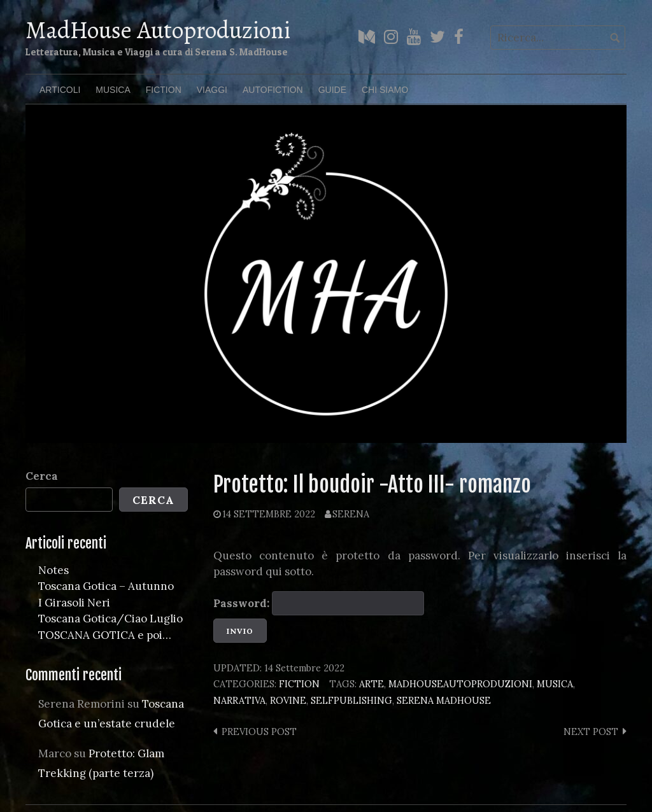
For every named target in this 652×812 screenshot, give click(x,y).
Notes (53, 570)
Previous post (259, 731)
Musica (113, 90)
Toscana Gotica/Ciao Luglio (110, 619)
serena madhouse (444, 700)
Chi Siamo (385, 90)
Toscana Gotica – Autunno (106, 586)
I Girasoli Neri (74, 603)
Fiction (164, 90)
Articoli (60, 90)
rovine (288, 700)
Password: (319, 603)
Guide (332, 90)
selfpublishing (351, 700)
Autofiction (273, 90)
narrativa (239, 700)
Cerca (42, 476)
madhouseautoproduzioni (460, 684)
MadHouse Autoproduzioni (158, 30)
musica (555, 684)
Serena (351, 514)
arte (372, 684)
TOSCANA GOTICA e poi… (105, 635)
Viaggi (212, 90)
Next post (591, 731)
